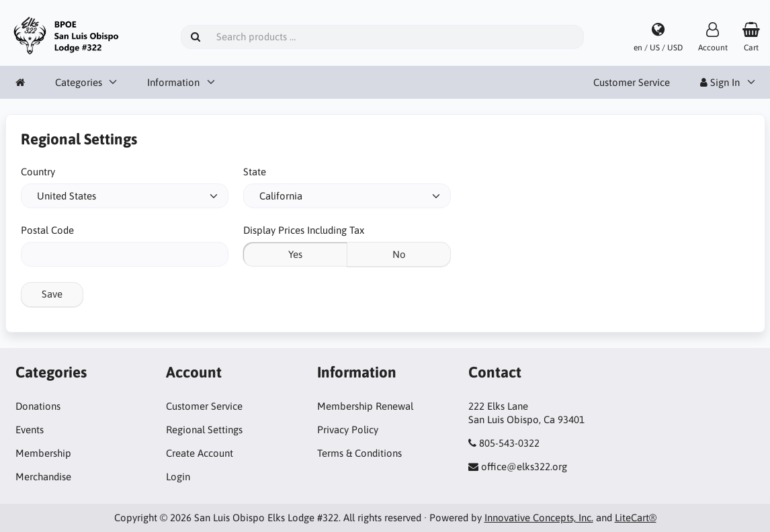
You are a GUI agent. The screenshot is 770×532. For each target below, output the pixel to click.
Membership (43, 453)
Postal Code (47, 230)
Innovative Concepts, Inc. (539, 518)
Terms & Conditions (359, 453)
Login (178, 477)
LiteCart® (636, 518)
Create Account (200, 453)
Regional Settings (204, 430)
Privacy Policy (348, 430)
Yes (295, 254)
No (399, 254)
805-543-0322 (509, 443)
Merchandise (43, 477)
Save (52, 294)
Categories (79, 82)
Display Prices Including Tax (304, 230)
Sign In (720, 82)
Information (173, 82)
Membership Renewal (365, 406)
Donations (38, 406)
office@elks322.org (524, 467)
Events (30, 430)
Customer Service (632, 82)
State (255, 172)
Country (38, 172)
